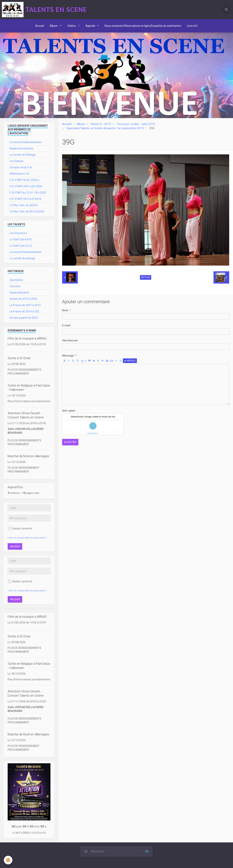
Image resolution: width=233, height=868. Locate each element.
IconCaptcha (92, 433)
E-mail (66, 325)
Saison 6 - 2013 (101, 124)
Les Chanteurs (18, 233)
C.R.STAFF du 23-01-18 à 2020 (28, 193)
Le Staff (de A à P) (21, 239)
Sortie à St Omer (19, 358)
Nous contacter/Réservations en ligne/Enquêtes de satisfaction (143, 26)
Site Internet (70, 340)
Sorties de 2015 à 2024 (23, 299)
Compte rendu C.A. (21, 167)
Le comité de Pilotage (23, 155)
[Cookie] (8, 860)
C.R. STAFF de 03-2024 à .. (25, 180)
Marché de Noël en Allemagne (28, 456)
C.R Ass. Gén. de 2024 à (24, 205)
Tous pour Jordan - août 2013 (136, 124)
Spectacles (16, 280)
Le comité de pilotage (22, 258)
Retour (146, 277)
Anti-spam (69, 411)
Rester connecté (20, 528)
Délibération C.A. (19, 174)
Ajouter (70, 442)
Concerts (15, 286)
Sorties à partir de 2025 (24, 318)
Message (68, 356)
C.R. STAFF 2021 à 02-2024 (26, 186)
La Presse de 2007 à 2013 (25, 305)
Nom (65, 310)
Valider (15, 546)
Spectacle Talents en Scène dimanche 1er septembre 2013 (105, 128)
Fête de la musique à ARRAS (27, 338)
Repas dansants (19, 293)
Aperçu (130, 361)
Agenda (91, 26)
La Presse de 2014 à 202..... (26, 311)
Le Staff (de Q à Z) (21, 246)
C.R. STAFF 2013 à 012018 (25, 199)
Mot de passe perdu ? (36, 538)
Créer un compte (16, 538)
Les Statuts (16, 161)
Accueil (40, 26)
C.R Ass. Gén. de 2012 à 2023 (27, 212)
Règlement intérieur (22, 148)
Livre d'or (192, 26)
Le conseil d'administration (26, 142)
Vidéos (72, 26)
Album (54, 26)
